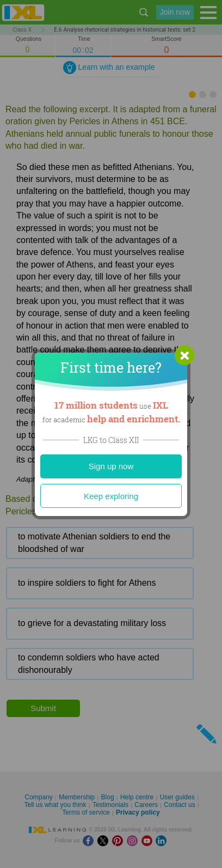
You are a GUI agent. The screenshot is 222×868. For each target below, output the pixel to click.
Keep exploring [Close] (111, 496)
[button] (184, 355)
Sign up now (111, 466)
